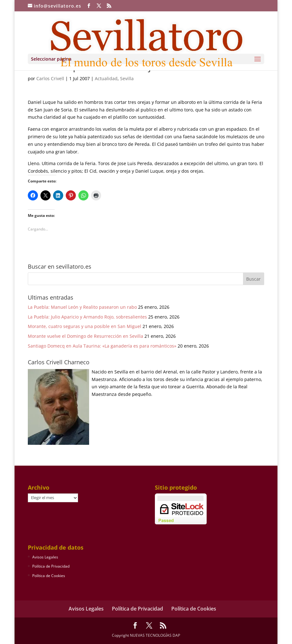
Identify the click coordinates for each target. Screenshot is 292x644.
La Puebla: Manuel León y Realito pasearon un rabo (82, 307)
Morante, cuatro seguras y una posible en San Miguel (85, 326)
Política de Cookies (49, 576)
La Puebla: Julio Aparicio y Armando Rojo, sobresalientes (87, 317)
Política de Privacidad (51, 566)
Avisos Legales (45, 557)
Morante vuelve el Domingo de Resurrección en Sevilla (85, 336)
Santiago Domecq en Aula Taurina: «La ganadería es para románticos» (102, 346)
